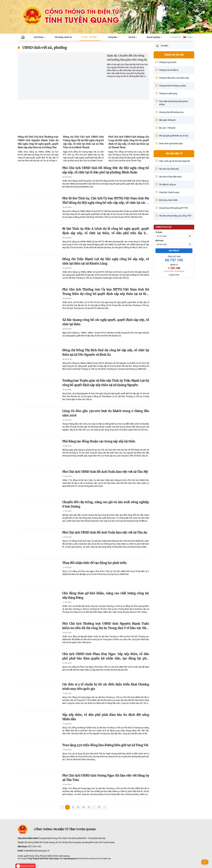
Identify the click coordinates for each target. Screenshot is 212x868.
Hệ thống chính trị (63, 37)
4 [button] (83, 807)
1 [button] (68, 807)
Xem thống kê (174, 268)
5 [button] (89, 807)
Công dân (114, 37)
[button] (94, 807)
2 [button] (73, 807)
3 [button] (78, 807)
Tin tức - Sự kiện (90, 37)
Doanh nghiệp (154, 37)
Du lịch (133, 37)
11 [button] (99, 807)
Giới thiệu (40, 37)
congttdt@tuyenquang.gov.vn (37, 851)
